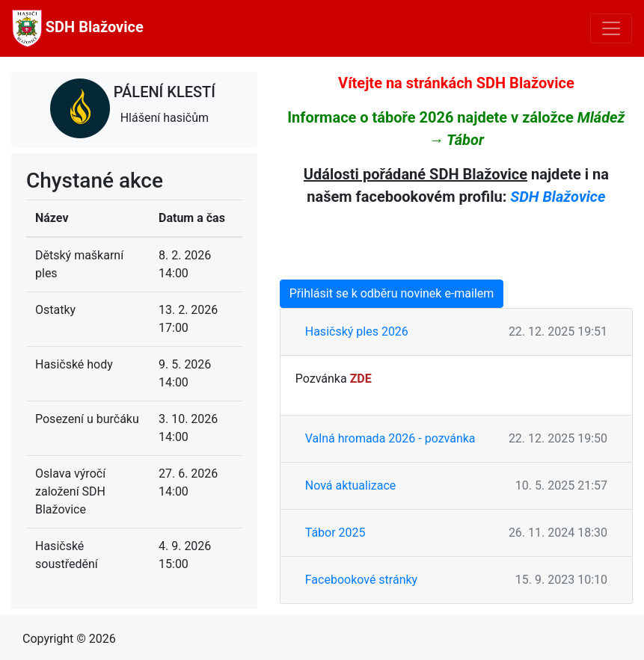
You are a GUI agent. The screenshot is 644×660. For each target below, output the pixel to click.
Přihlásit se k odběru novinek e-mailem (392, 293)
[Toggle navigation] (611, 28)
